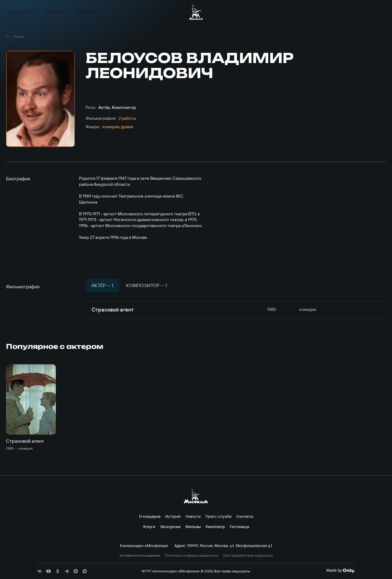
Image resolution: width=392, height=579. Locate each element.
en (383, 12)
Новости (193, 516)
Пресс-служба (218, 516)
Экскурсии (276, 12)
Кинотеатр (338, 12)
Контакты (86, 12)
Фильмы (307, 12)
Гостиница (239, 527)
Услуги (54, 12)
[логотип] (196, 12)
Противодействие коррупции (248, 555)
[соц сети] (40, 571)
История (173, 516)
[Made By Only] (341, 571)
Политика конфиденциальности (192, 555)
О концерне (19, 12)
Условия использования (140, 555)
